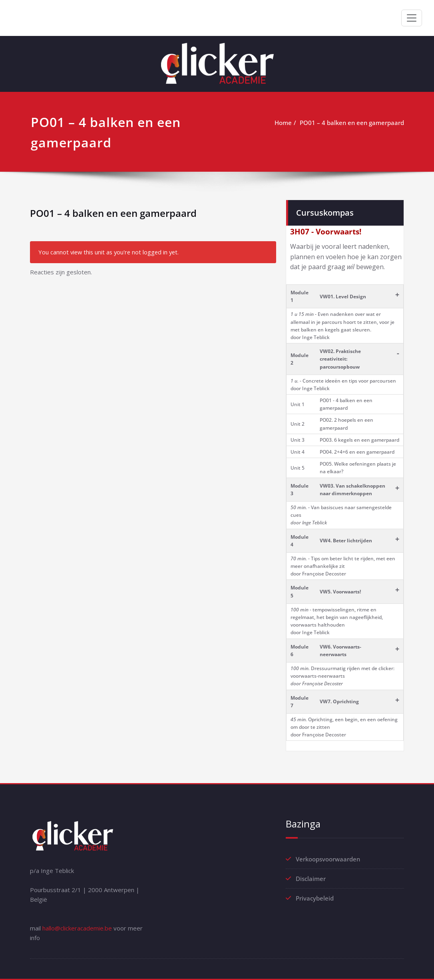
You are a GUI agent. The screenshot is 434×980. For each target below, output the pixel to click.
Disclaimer (311, 879)
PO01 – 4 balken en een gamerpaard (352, 123)
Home (283, 123)
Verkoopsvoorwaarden (328, 859)
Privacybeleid (315, 898)
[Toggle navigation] (412, 18)
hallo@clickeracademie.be (77, 928)
